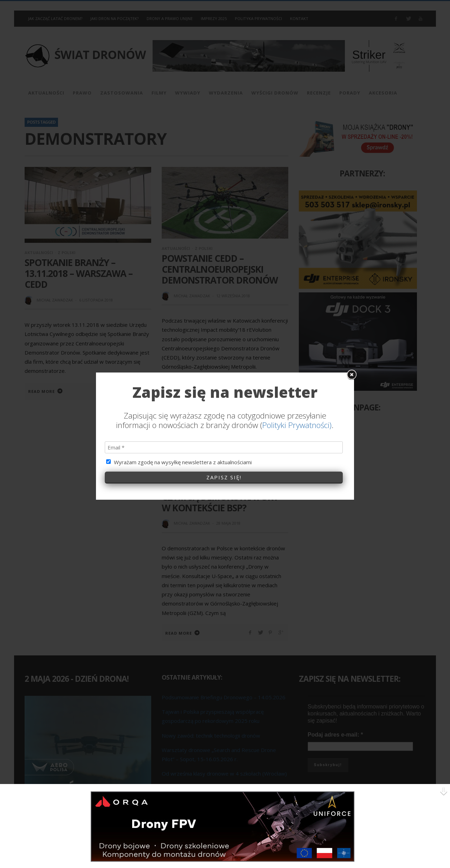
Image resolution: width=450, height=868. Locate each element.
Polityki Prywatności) (297, 304)
